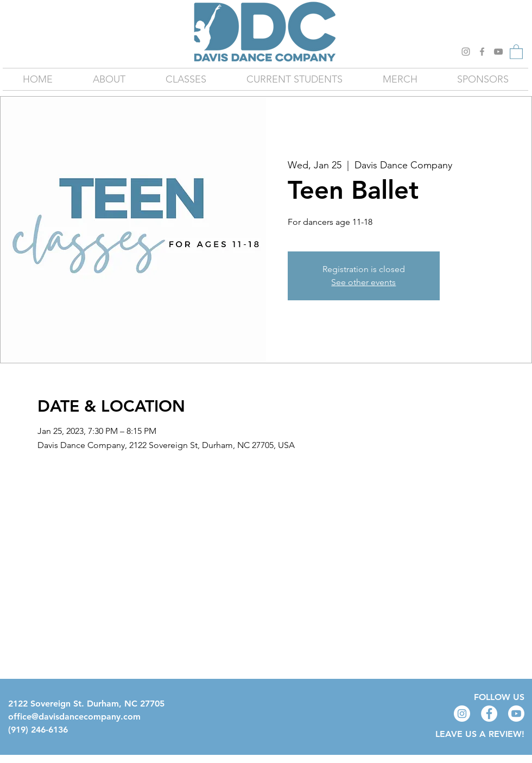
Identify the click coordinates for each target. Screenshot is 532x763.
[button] (516, 51)
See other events (363, 282)
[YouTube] (498, 52)
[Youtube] (516, 714)
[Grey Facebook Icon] (482, 52)
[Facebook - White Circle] (489, 714)
